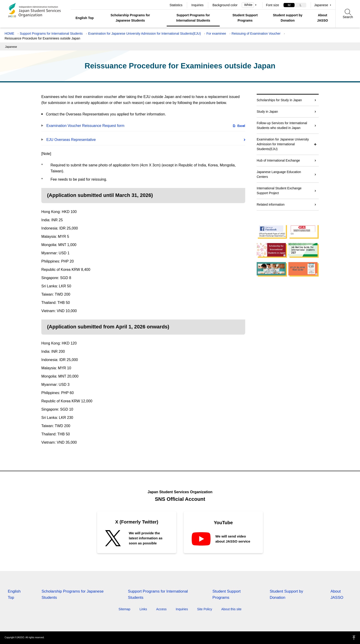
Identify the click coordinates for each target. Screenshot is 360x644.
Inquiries (198, 5)
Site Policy (204, 609)
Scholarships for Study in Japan (279, 100)
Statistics (176, 5)
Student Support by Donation (287, 595)
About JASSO (322, 18)
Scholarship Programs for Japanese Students (130, 18)
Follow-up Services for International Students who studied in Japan (282, 125)
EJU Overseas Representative (71, 140)
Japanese (321, 5)
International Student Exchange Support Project (279, 191)
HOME (9, 34)
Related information (271, 204)
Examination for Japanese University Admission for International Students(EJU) (145, 34)
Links (143, 609)
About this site (231, 609)
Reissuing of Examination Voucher (256, 34)
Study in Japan (267, 112)
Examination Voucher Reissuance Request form (85, 126)
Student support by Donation (288, 18)
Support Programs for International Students (193, 18)
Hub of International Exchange (278, 160)
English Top (85, 18)
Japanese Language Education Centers (279, 174)
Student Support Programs (245, 18)
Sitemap (124, 609)
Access (161, 609)
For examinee (216, 34)
